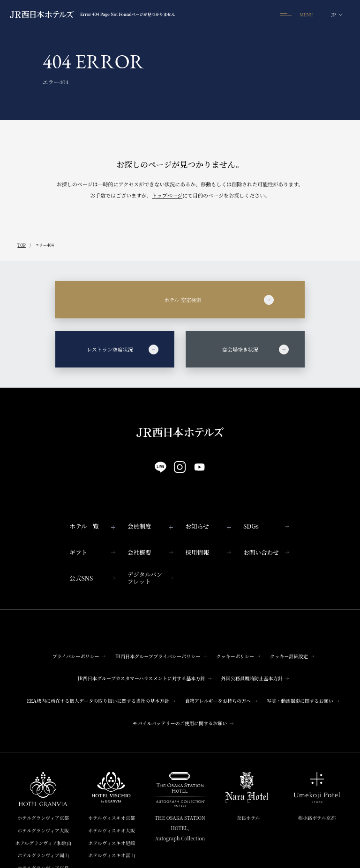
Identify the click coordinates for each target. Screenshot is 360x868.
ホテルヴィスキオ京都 (112, 818)
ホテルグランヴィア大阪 (43, 830)
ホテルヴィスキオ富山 (112, 855)
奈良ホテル (248, 818)
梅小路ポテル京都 (317, 818)
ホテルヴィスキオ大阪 (112, 830)
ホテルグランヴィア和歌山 (43, 843)
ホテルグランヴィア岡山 (43, 855)
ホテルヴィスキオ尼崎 (112, 843)
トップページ (167, 195)
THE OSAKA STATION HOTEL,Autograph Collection (180, 828)
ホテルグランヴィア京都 (43, 818)
